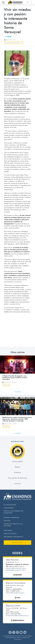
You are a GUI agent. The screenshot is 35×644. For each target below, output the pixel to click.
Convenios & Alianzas (17, 478)
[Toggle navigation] (31, 2)
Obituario (8, 530)
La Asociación (10, 505)
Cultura (17, 484)
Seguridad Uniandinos (13, 537)
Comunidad (17, 461)
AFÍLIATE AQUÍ (17, 543)
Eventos (18, 472)
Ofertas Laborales (11, 518)
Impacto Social (10, 534)
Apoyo (17, 467)
